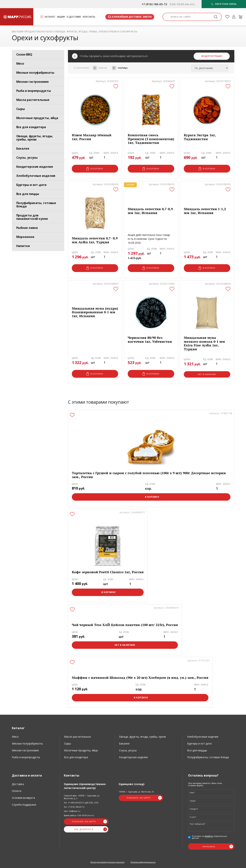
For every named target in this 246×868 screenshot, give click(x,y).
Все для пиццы (28, 194)
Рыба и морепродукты (34, 91)
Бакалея (23, 148)
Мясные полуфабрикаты (35, 73)
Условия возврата (23, 798)
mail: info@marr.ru (72, 811)
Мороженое (25, 237)
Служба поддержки (24, 805)
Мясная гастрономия (32, 82)
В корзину (95, 169)
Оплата (17, 791)
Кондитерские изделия (35, 167)
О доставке (74, 17)
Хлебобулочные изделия (36, 176)
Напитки (23, 246)
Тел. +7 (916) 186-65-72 (74, 807)
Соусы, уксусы (27, 158)
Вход (204, 56)
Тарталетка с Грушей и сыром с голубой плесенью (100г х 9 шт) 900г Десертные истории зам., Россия (149, 475)
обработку (209, 836)
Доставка (18, 784)
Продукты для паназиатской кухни (32, 217)
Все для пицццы (197, 750)
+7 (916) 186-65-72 (154, 4)
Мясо (20, 64)
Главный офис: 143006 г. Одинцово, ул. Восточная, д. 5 (82, 797)
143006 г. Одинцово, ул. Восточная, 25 (136, 792)
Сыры (21, 109)
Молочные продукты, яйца (37, 118)
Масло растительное (77, 737)
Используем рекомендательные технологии (107, 862)
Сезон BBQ (24, 54)
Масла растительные (33, 100)
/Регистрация (214, 56)
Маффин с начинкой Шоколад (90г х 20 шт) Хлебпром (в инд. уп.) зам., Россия (140, 678)
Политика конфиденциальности (143, 862)
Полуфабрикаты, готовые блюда (36, 205)
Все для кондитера (31, 127)
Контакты (89, 17)
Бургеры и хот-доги (31, 185)
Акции (61, 17)
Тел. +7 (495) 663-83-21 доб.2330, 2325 (81, 803)
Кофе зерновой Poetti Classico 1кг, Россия (108, 572)
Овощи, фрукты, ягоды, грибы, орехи (35, 138)
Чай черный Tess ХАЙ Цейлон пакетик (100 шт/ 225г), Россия (125, 625)
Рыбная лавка (27, 228)
